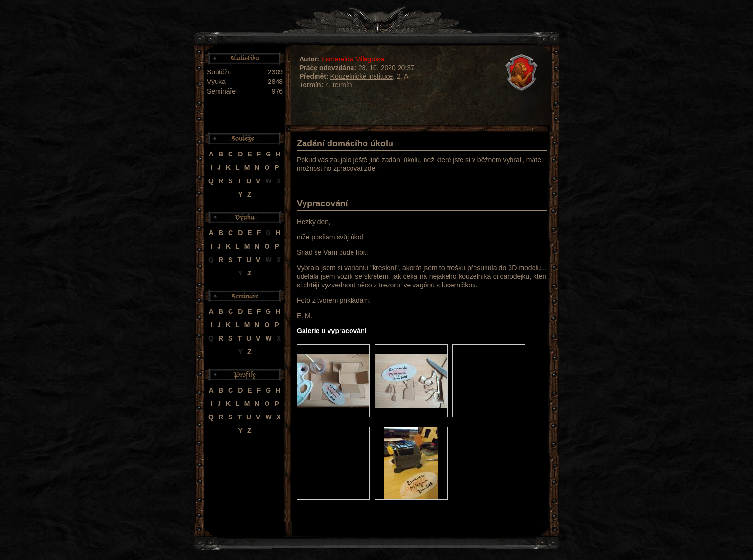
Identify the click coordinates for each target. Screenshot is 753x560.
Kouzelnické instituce (362, 76)
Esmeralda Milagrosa (353, 59)
